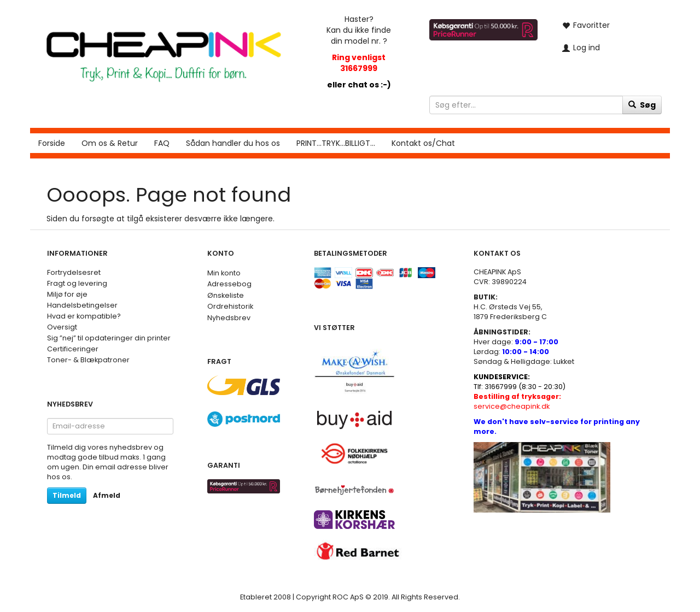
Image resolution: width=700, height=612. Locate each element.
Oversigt (62, 327)
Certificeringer (73, 349)
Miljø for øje (67, 294)
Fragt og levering (77, 283)
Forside (52, 143)
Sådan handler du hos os (233, 143)
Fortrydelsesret (74, 272)
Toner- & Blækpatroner (88, 360)
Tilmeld (67, 495)
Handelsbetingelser (82, 305)
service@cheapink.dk (517, 401)
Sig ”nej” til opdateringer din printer (109, 338)
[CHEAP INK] (164, 51)
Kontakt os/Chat (423, 143)
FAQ (162, 143)
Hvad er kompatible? (84, 316)
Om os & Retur (110, 143)
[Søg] (642, 105)
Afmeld (107, 495)
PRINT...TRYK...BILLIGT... (336, 143)
